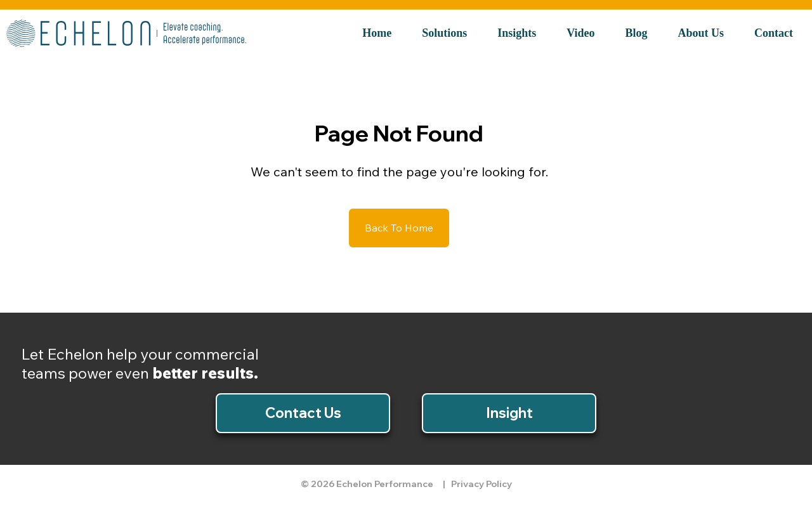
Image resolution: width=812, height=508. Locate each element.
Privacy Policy (481, 484)
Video (580, 33)
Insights (517, 33)
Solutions (444, 33)
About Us (701, 33)
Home (377, 33)
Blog (637, 33)
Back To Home (399, 228)
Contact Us (303, 413)
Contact (774, 33)
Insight (509, 413)
